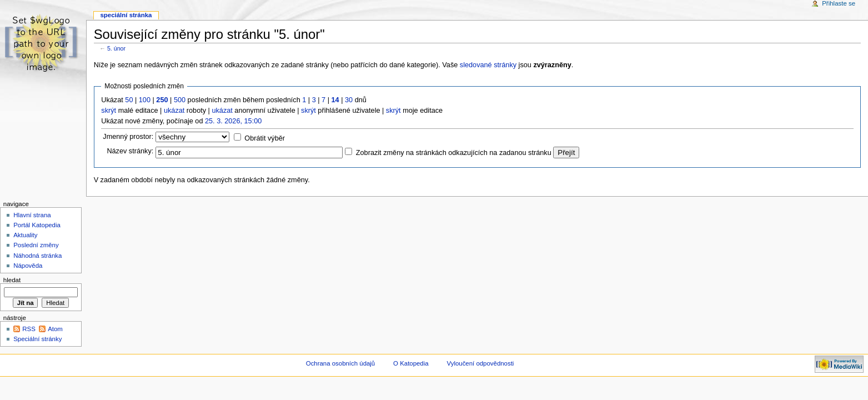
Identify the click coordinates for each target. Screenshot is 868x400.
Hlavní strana (32, 215)
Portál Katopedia (37, 225)
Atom (55, 329)
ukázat (174, 111)
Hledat (12, 280)
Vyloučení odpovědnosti (481, 363)
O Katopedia (411, 363)
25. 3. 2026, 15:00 (233, 121)
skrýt (109, 111)
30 (349, 100)
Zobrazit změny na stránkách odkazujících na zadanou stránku (454, 153)
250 (162, 100)
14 (335, 100)
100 (145, 100)
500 (180, 100)
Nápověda (28, 266)
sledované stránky (488, 65)
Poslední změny (36, 245)
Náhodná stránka (37, 256)
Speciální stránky (37, 339)
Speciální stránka (126, 15)
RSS (29, 329)
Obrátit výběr (265, 138)
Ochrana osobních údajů (340, 363)
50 (129, 100)
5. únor (116, 48)
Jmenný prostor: (128, 137)
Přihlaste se (839, 3)
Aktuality (25, 235)
